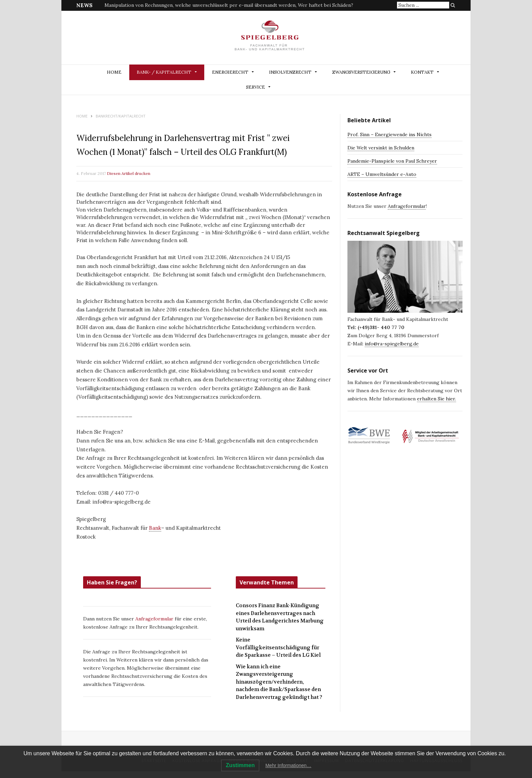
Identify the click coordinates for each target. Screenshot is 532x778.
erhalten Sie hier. (436, 399)
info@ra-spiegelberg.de (392, 344)
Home (114, 72)
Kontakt (422, 72)
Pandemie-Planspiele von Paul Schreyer (392, 161)
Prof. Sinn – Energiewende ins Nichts (389, 134)
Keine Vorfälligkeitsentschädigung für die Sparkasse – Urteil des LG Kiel (278, 647)
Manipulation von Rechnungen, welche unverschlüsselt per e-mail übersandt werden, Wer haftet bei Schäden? (229, 5)
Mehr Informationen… (288, 765)
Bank (155, 528)
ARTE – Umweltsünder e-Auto (382, 174)
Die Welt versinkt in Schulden (381, 148)
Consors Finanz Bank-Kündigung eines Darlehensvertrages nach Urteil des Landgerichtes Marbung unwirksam (280, 617)
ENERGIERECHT (230, 72)
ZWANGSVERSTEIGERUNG (361, 72)
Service (255, 87)
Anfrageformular (155, 619)
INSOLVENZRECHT (290, 72)
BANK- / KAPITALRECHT (164, 72)
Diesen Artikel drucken (129, 173)
